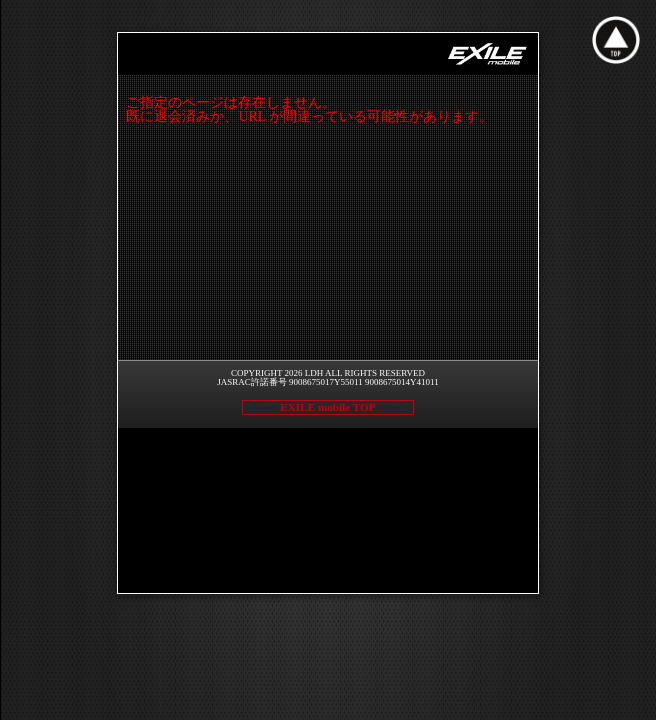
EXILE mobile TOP (327, 407)
